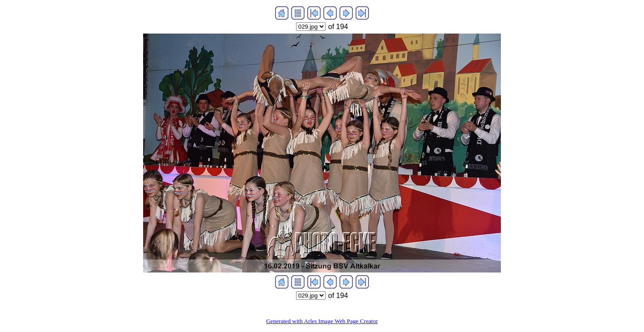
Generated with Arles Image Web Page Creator (322, 321)
